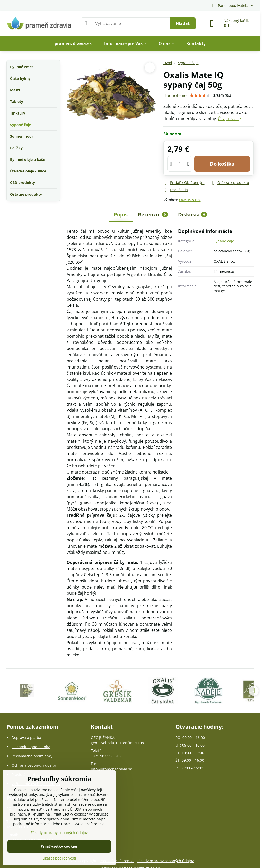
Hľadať (183, 23)
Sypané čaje (224, 241)
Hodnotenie (175, 95)
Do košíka (222, 164)
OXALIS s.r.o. (190, 200)
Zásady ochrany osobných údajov (165, 861)
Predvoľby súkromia (117, 861)
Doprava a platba (26, 737)
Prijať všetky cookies (59, 846)
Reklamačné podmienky (32, 756)
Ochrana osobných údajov (34, 765)
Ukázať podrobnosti (59, 858)
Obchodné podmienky (31, 747)
